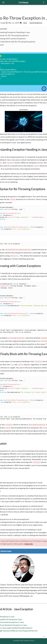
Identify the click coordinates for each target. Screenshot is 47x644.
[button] (23, 121)
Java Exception (36, 23)
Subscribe (29, 544)
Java (25, 23)
